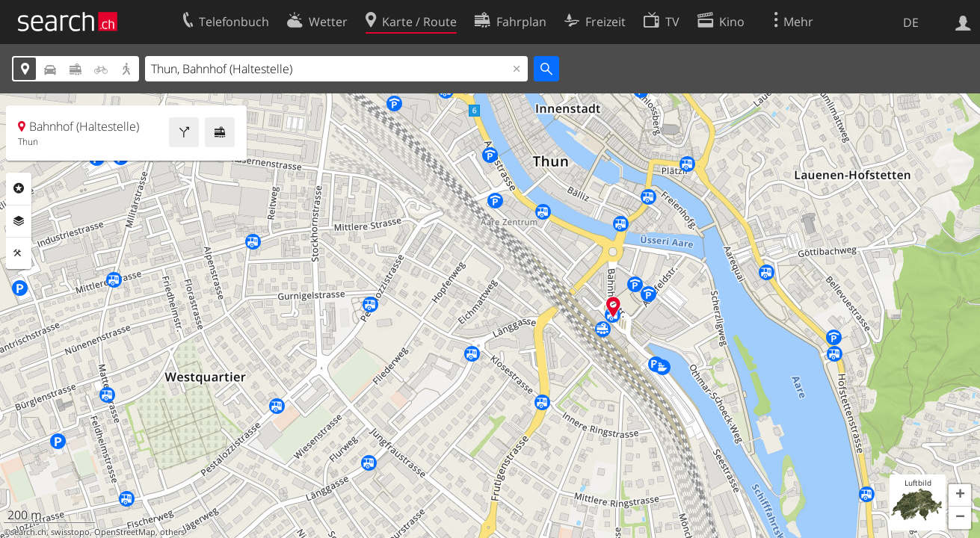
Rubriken (19, 188)
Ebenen (19, 221)
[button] (960, 495)
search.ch (28, 532)
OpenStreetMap (125, 532)
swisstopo (70, 532)
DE (911, 22)
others (172, 532)
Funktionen (19, 253)
